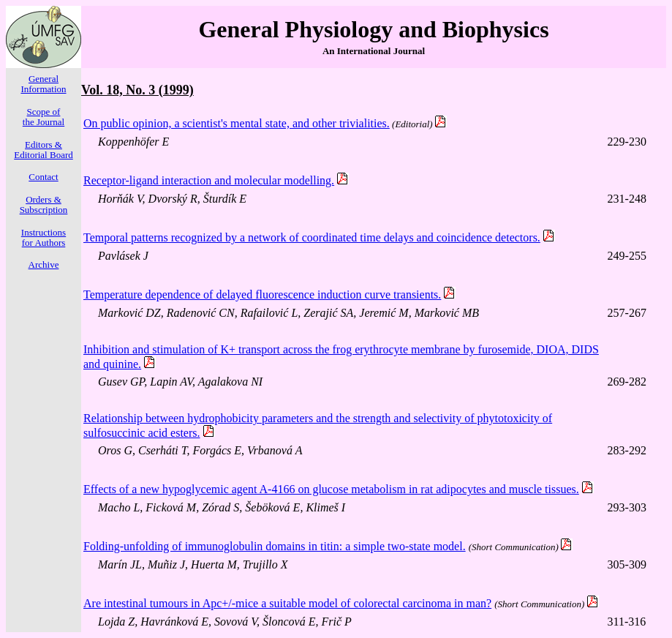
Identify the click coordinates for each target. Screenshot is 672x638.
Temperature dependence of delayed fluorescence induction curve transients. (262, 294)
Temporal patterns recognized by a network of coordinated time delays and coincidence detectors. (312, 237)
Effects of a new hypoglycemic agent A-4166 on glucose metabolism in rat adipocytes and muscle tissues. (331, 489)
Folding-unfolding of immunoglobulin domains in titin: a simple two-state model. (275, 546)
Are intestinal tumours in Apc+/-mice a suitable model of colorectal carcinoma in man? (287, 603)
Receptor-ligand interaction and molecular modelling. (209, 180)
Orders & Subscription (44, 204)
